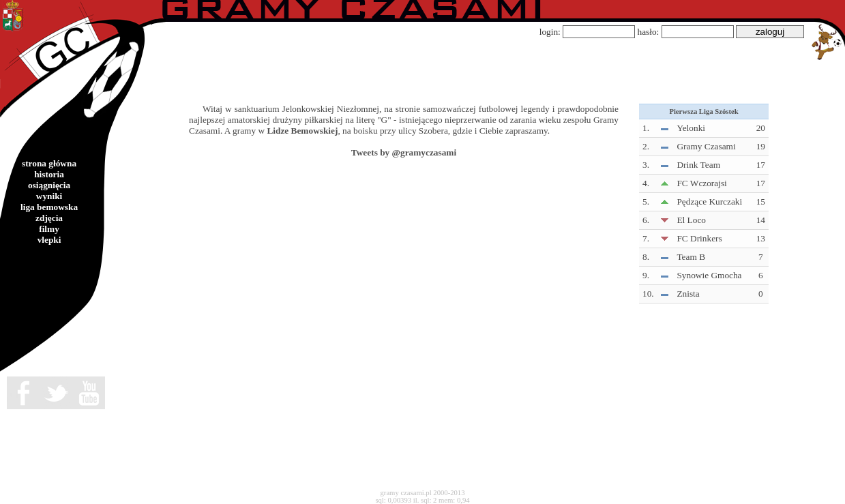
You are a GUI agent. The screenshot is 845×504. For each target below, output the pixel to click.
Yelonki (691, 128)
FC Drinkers (699, 238)
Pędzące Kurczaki (709, 202)
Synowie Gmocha (709, 275)
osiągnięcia (49, 185)
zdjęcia (49, 218)
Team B (691, 257)
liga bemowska (49, 207)
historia (49, 174)
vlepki (49, 240)
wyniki (49, 196)
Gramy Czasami (706, 146)
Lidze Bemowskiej (302, 131)
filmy (49, 229)
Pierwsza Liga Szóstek (703, 112)
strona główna (49, 163)
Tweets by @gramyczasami (404, 152)
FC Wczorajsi (701, 183)
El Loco (691, 220)
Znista (688, 294)
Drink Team (698, 165)
